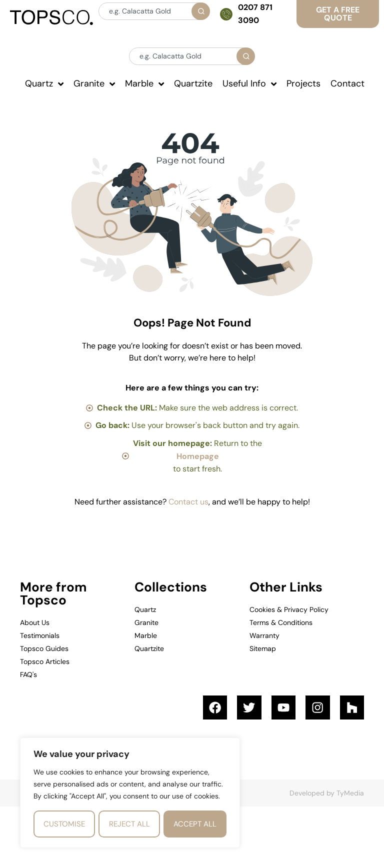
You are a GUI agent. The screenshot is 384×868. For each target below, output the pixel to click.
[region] (130, 793)
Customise (64, 824)
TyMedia (350, 794)
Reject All (129, 824)
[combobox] (154, 11)
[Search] (201, 11)
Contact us (188, 502)
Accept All (195, 824)
